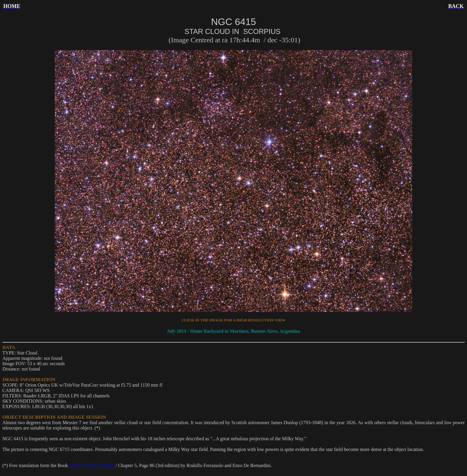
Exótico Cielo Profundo (92, 465)
